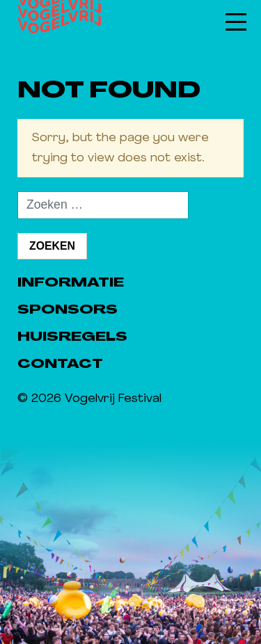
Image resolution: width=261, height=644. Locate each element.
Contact (60, 365)
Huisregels (72, 338)
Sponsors (68, 311)
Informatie (71, 283)
